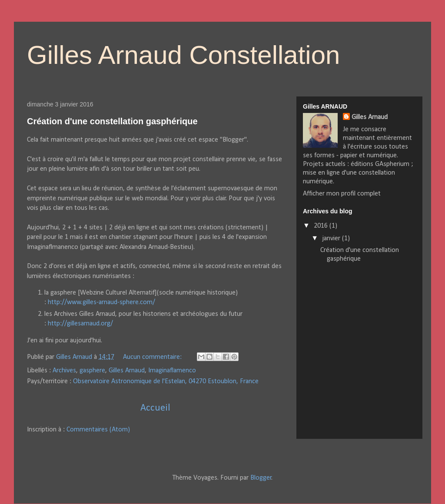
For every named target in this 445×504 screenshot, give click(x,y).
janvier (332, 239)
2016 (322, 226)
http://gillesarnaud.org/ (80, 324)
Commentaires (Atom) (98, 430)
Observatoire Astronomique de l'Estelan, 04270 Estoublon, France (166, 381)
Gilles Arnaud (127, 371)
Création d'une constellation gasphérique (112, 121)
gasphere (92, 371)
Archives (64, 371)
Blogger (261, 478)
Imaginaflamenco (172, 371)
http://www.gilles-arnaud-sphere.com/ (101, 302)
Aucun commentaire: (153, 357)
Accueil (155, 408)
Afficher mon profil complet (342, 194)
